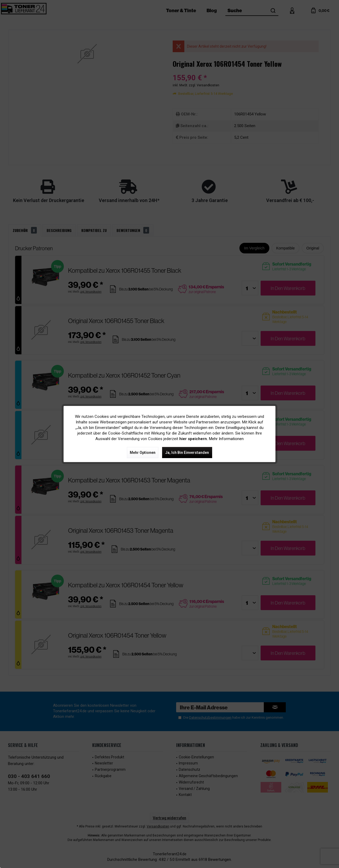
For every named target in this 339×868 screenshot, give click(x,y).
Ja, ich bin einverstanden (187, 453)
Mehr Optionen (143, 453)
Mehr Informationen (226, 439)
